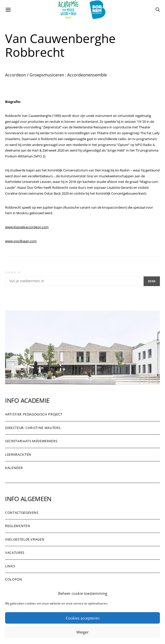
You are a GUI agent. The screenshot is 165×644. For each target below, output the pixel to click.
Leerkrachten (18, 454)
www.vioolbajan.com (21, 241)
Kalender (14, 468)
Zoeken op (13, 272)
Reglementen (18, 526)
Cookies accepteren (83, 618)
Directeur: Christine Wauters (33, 428)
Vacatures (15, 553)
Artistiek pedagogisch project (34, 414)
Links (10, 566)
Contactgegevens (22, 513)
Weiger (82, 632)
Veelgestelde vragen (25, 539)
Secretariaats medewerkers (31, 441)
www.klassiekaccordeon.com (27, 227)
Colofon (14, 579)
